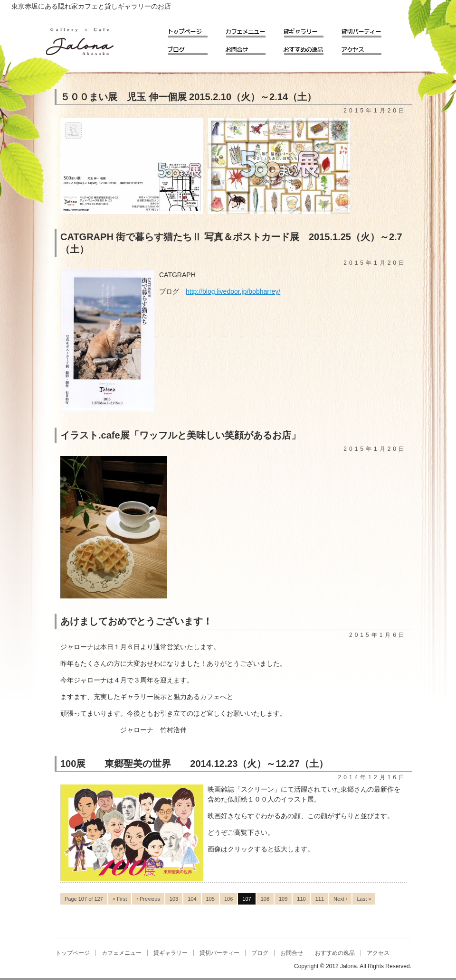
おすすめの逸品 (310, 48)
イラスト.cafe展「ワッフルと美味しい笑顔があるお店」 (180, 435)
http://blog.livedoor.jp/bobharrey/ (233, 291)
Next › (340, 899)
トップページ (194, 30)
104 (192, 899)
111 (320, 899)
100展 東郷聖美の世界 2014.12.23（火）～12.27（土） (194, 764)
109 (283, 899)
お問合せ (252, 48)
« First (120, 899)
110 (301, 899)
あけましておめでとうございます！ (136, 621)
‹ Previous (148, 899)
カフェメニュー (252, 30)
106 (228, 899)
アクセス (368, 48)
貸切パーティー (368, 30)
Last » (364, 899)
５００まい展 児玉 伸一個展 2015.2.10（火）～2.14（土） (188, 97)
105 (210, 899)
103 (174, 899)
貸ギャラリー (310, 30)
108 (265, 899)
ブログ (194, 48)
